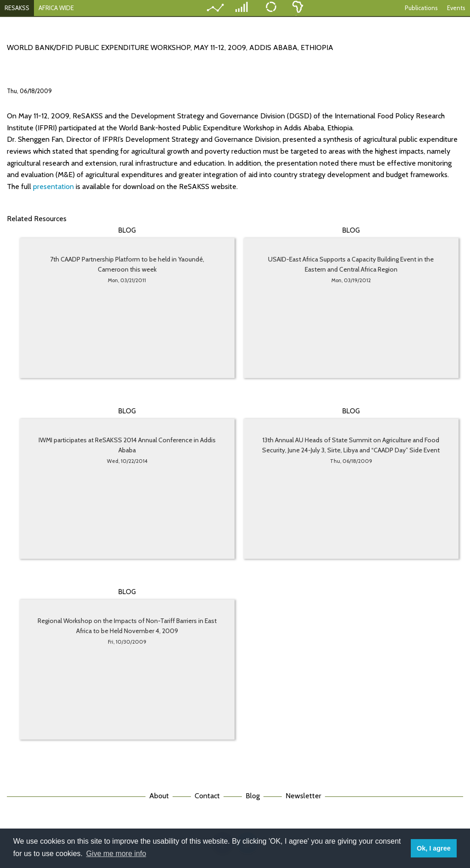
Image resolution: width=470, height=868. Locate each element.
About (159, 796)
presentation (54, 186)
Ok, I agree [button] (434, 848)
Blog (253, 796)
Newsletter (303, 796)
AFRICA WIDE (56, 8)
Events (456, 8)
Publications (421, 8)
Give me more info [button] (116, 854)
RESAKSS (17, 8)
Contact (207, 796)
